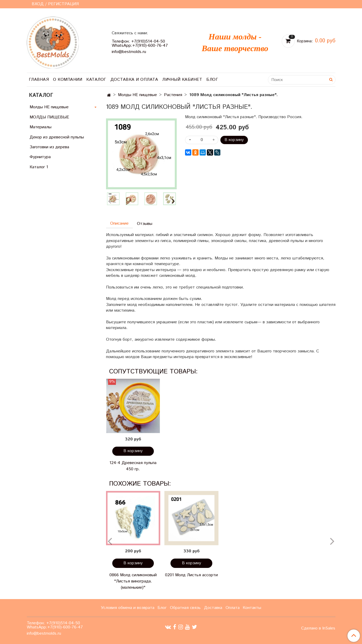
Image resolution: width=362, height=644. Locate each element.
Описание (119, 223)
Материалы (41, 127)
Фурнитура (40, 157)
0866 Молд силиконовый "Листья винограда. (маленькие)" (133, 581)
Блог (212, 80)
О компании (68, 80)
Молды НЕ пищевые (137, 95)
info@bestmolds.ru (129, 52)
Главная (39, 80)
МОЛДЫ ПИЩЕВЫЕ (49, 117)
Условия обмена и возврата (128, 608)
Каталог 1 (39, 167)
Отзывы (145, 224)
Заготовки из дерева (49, 147)
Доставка (213, 608)
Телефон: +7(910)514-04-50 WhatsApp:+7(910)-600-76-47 (140, 43)
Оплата (233, 608)
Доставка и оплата (134, 80)
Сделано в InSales (318, 628)
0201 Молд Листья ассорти (191, 575)
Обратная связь (185, 608)
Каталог (96, 80)
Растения (173, 95)
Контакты (252, 608)
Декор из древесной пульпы (57, 137)
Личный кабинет (182, 80)
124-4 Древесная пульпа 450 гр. (133, 466)
